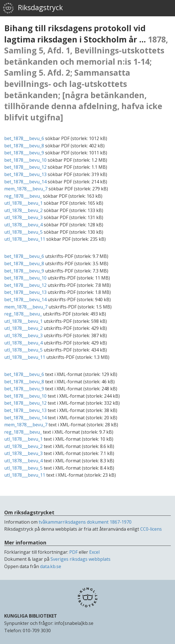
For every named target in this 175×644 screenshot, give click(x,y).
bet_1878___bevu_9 (24, 153)
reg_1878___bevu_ (23, 196)
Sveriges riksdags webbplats (80, 559)
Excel (94, 552)
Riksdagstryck (33, 8)
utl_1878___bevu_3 (23, 217)
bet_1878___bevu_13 (25, 174)
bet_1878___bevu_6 (24, 138)
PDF (73, 552)
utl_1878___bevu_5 (23, 232)
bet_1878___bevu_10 (25, 160)
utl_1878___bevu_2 (23, 210)
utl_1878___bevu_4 (23, 225)
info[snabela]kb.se (74, 623)
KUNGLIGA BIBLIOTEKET (31, 616)
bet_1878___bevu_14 (25, 182)
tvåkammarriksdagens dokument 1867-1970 (85, 522)
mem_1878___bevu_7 (26, 189)
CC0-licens (151, 529)
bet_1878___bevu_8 (24, 146)
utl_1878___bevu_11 (25, 239)
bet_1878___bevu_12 (25, 167)
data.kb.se (51, 566)
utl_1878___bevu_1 (23, 203)
